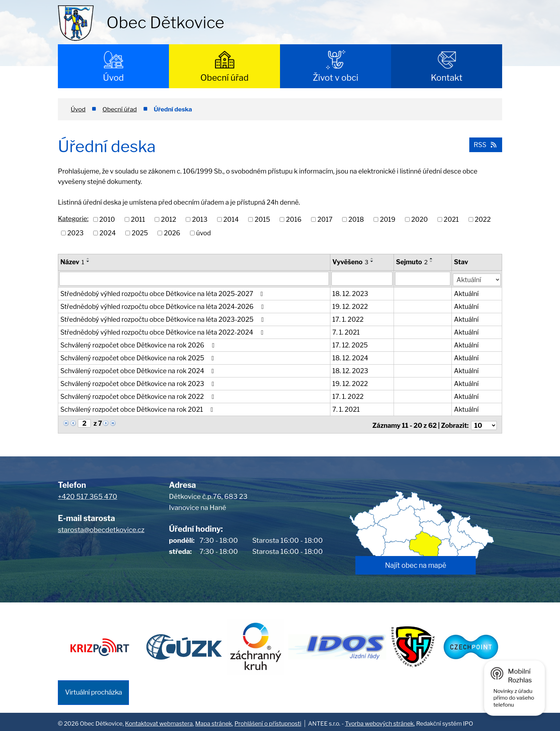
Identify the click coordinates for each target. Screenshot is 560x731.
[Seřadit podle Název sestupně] (88, 261)
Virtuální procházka (93, 689)
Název (72, 262)
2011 (138, 219)
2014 (231, 219)
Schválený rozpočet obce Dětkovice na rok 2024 (139, 370)
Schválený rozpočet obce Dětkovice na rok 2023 (139, 383)
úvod (203, 233)
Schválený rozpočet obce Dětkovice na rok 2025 (139, 357)
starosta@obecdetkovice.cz (101, 527)
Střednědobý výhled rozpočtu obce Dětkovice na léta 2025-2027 (163, 293)
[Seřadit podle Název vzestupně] (88, 259)
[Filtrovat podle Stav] (477, 278)
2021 (451, 219)
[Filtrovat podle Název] (194, 279)
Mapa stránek (214, 720)
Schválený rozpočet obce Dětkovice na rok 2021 (138, 409)
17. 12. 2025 (350, 344)
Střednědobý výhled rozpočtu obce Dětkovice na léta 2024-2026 (163, 306)
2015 (262, 219)
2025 (140, 233)
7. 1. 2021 (346, 332)
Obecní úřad (224, 78)
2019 (388, 219)
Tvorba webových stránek (379, 720)
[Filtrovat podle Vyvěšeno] (362, 279)
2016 (294, 219)
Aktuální (467, 293)
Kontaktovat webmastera (159, 720)
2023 (76, 233)
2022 (483, 219)
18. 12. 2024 (350, 357)
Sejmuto (412, 262)
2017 (325, 219)
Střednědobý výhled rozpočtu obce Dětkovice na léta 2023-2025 (163, 319)
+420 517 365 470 (87, 494)
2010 (107, 219)
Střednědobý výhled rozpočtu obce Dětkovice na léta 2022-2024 (163, 332)
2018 (356, 219)
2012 (169, 219)
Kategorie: (73, 219)
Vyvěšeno (351, 262)
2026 (172, 233)
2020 (420, 219)
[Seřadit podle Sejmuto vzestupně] (432, 259)
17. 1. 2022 (348, 319)
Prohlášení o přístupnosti (268, 720)
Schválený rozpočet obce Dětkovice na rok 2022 (138, 396)
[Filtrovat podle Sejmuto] (423, 279)
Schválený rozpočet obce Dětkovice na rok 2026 (139, 344)
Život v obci (336, 78)
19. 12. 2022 (350, 306)
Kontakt (447, 78)
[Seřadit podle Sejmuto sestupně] (432, 261)
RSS (485, 144)
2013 (200, 219)
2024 (108, 233)
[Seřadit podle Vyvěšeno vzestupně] (372, 259)
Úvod (113, 78)
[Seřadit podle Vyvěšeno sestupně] (372, 261)
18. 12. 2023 (350, 293)
